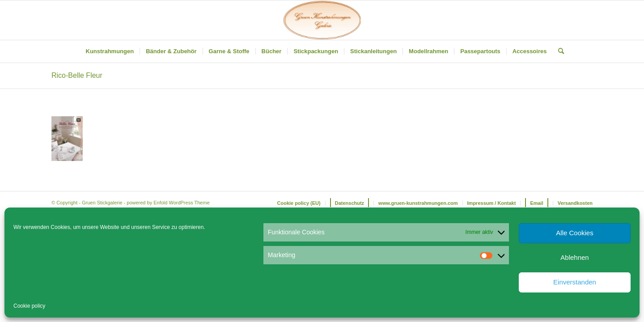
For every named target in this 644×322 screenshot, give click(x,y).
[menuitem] (110, 51)
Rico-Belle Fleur (77, 75)
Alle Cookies (574, 233)
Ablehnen (574, 257)
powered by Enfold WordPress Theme (168, 203)
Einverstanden (575, 282)
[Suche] (558, 51)
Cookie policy (29, 306)
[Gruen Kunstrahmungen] (322, 20)
